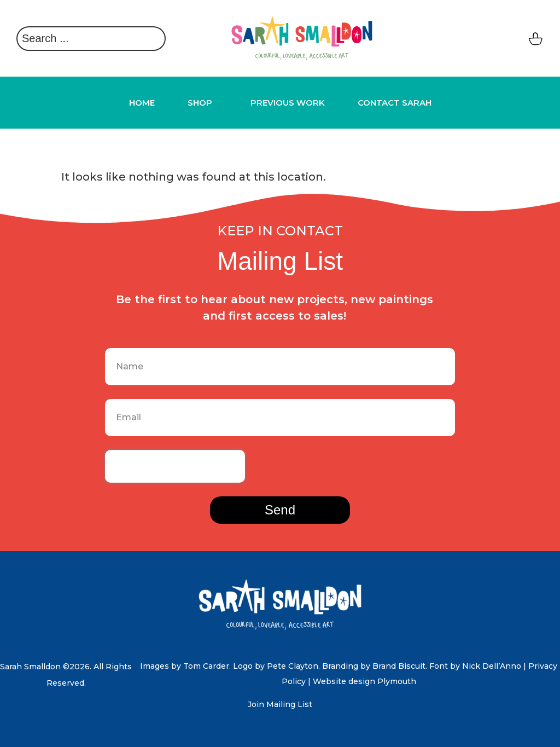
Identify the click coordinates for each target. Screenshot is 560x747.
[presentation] (175, 466)
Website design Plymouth (364, 681)
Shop (203, 103)
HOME (142, 103)
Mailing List (289, 704)
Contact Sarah (395, 103)
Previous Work (288, 103)
